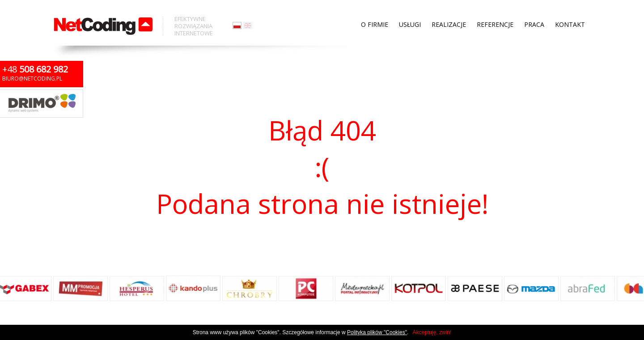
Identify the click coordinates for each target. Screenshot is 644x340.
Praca (534, 9)
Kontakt (570, 9)
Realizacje (449, 9)
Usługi (410, 9)
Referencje (495, 9)
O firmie (375, 9)
